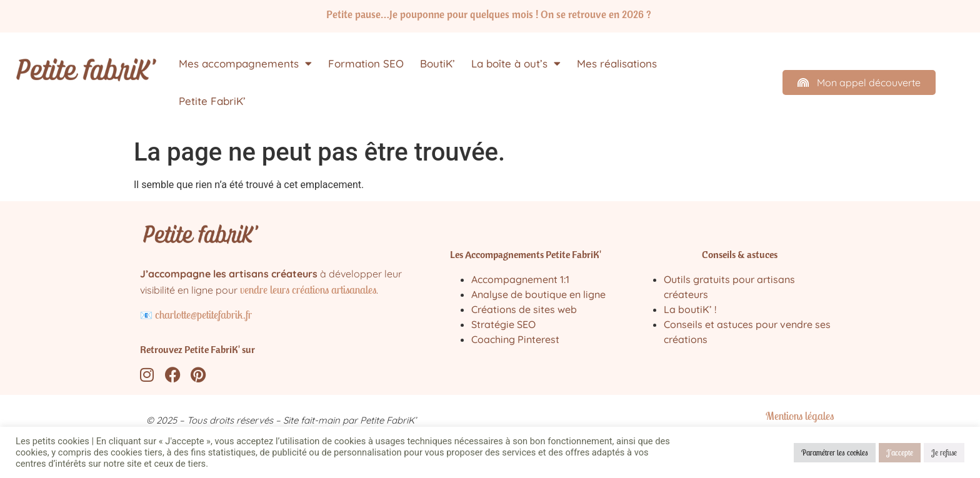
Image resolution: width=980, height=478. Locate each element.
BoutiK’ (437, 63)
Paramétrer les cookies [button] (835, 453)
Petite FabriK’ (212, 101)
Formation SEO (366, 63)
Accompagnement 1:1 (520, 279)
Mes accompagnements (245, 63)
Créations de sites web (524, 309)
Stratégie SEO (503, 324)
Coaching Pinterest (515, 339)
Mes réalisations (617, 63)
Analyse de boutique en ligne (538, 294)
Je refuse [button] (944, 453)
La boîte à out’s (516, 63)
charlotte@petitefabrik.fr (203, 315)
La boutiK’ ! (690, 309)
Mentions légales (800, 416)
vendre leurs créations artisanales (308, 290)
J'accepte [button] (900, 453)
